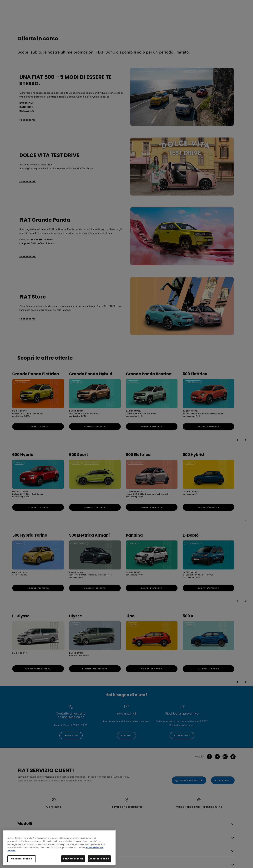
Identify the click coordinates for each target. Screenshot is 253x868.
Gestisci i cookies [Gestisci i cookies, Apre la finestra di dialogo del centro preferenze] (21, 861)
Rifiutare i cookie (73, 861)
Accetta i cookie (99, 861)
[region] (59, 850)
